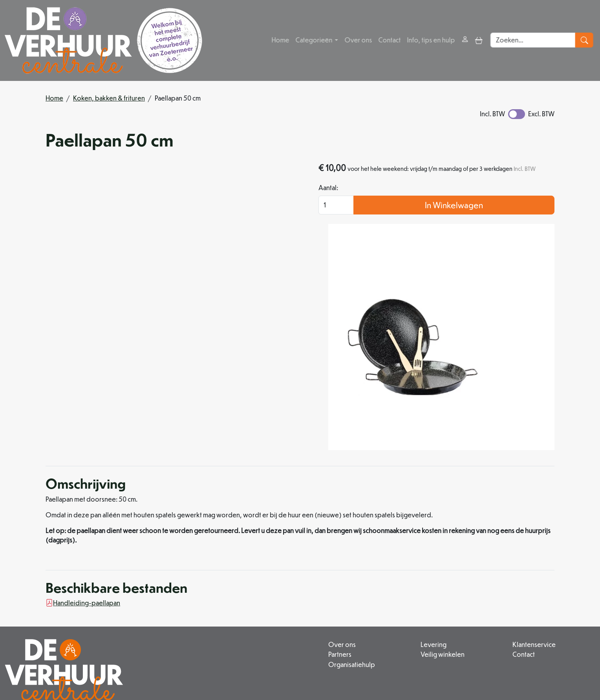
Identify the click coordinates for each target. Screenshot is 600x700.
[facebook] (236, 670)
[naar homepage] (103, 40)
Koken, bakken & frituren (109, 98)
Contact (390, 40)
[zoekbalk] (535, 40)
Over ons (359, 40)
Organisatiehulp (278, 596)
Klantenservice (510, 578)
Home (281, 40)
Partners (266, 587)
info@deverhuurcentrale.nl (260, 652)
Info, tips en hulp (432, 40)
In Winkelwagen (490, 217)
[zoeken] (586, 40)
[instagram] (254, 670)
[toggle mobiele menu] (480, 40)
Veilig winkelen (393, 587)
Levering (384, 578)
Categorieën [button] (315, 40)
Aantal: (401, 200)
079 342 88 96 (187, 652)
